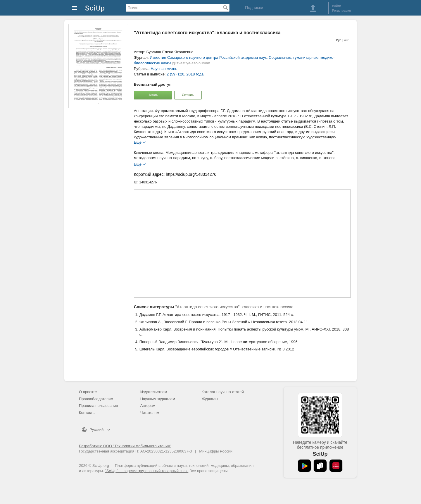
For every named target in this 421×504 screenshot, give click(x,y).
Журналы (210, 399)
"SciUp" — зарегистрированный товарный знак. (147, 471)
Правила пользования (98, 406)
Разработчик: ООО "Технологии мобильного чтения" (125, 446)
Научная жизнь (164, 69)
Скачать (188, 95)
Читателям (150, 413)
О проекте (88, 392)
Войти (337, 6)
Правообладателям (96, 399)
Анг (346, 40)
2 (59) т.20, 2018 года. (186, 74)
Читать (153, 95)
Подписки (254, 8)
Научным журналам (158, 399)
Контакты (87, 413)
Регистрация (341, 11)
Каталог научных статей (223, 392)
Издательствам (154, 392)
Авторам (148, 406)
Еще (138, 142)
